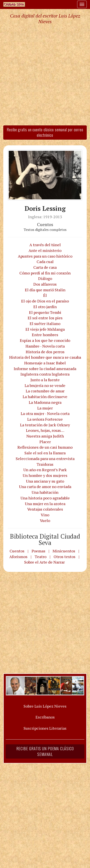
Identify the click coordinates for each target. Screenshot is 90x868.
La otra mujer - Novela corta (45, 413)
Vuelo (45, 520)
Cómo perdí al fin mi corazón (45, 273)
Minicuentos (64, 551)
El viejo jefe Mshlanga (45, 329)
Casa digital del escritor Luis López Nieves (45, 19)
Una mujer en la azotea (45, 504)
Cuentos (17, 551)
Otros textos (65, 557)
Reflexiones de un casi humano (45, 447)
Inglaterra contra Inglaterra (45, 374)
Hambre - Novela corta (45, 346)
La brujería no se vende (45, 385)
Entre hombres (45, 335)
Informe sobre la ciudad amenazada (45, 369)
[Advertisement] (45, 75)
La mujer (45, 408)
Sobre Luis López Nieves (45, 706)
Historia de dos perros (45, 352)
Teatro (41, 557)
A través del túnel (45, 245)
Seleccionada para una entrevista (45, 459)
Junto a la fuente (45, 380)
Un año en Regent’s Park (45, 470)
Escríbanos (45, 717)
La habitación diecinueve (45, 397)
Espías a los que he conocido (45, 340)
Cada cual (45, 262)
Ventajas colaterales (45, 509)
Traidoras (45, 464)
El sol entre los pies (45, 318)
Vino (45, 515)
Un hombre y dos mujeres (45, 475)
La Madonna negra (45, 402)
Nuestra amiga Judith (45, 436)
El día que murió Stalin (45, 290)
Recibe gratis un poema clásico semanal (45, 751)
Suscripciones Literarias (45, 728)
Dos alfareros (45, 284)
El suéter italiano (45, 323)
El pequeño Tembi (45, 312)
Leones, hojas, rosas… (45, 430)
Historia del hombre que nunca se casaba (45, 357)
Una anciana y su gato (45, 481)
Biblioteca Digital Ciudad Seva (45, 539)
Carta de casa (45, 267)
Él (45, 295)
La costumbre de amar (45, 391)
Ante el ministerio (45, 250)
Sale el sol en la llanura (45, 453)
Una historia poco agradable (45, 498)
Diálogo (45, 278)
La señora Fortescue (45, 419)
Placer (45, 442)
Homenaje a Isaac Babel (45, 363)
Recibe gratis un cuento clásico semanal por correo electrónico (45, 132)
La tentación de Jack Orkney (45, 425)
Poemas (38, 551)
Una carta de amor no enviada (45, 487)
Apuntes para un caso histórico (45, 256)
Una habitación (45, 492)
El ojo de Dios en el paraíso (45, 301)
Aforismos (18, 557)
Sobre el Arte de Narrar (44, 562)
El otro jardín (45, 307)
